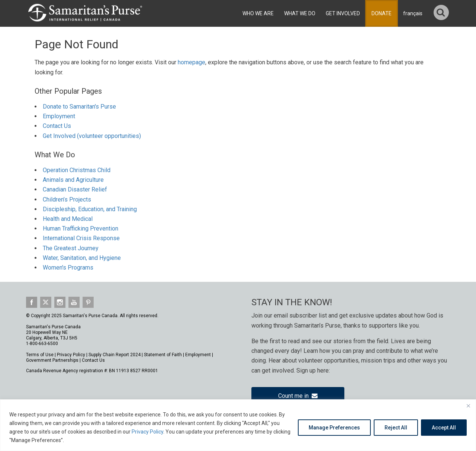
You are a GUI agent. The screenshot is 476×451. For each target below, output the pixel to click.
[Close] (468, 406)
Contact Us (57, 126)
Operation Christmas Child (77, 170)
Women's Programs (68, 268)
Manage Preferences (334, 428)
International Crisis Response (81, 238)
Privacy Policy (147, 432)
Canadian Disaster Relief (75, 189)
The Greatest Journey (71, 248)
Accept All (444, 428)
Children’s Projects (67, 199)
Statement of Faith (163, 355)
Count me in (298, 396)
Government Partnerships (52, 360)
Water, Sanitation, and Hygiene (82, 258)
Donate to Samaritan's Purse (79, 107)
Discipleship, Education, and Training (90, 209)
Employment (59, 116)
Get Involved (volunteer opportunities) (92, 136)
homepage (192, 62)
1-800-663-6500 (42, 344)
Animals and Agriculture (73, 180)
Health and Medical (68, 219)
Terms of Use (40, 355)
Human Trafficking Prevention (81, 228)
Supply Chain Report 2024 (115, 355)
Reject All (396, 428)
